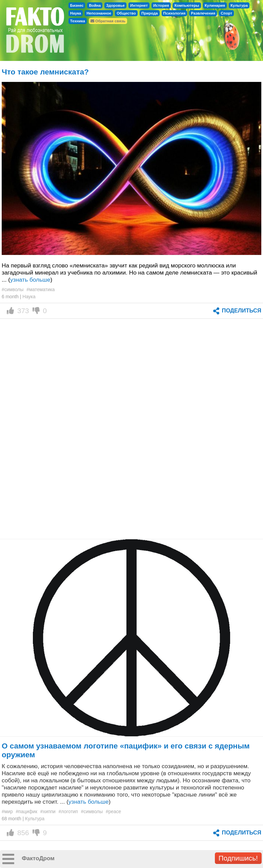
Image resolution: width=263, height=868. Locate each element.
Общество (126, 13)
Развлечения (203, 13)
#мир (7, 811)
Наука (76, 13)
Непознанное (99, 13)
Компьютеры (187, 5)
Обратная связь (108, 21)
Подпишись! (238, 858)
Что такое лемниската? (45, 72)
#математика (41, 289)
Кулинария (215, 5)
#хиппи (48, 811)
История (161, 5)
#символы (13, 289)
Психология (175, 13)
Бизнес (77, 5)
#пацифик (26, 811)
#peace (113, 811)
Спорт (226, 13)
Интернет (139, 5)
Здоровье (115, 5)
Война (95, 5)
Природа (150, 13)
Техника (78, 21)
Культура (239, 5)
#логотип (68, 811)
